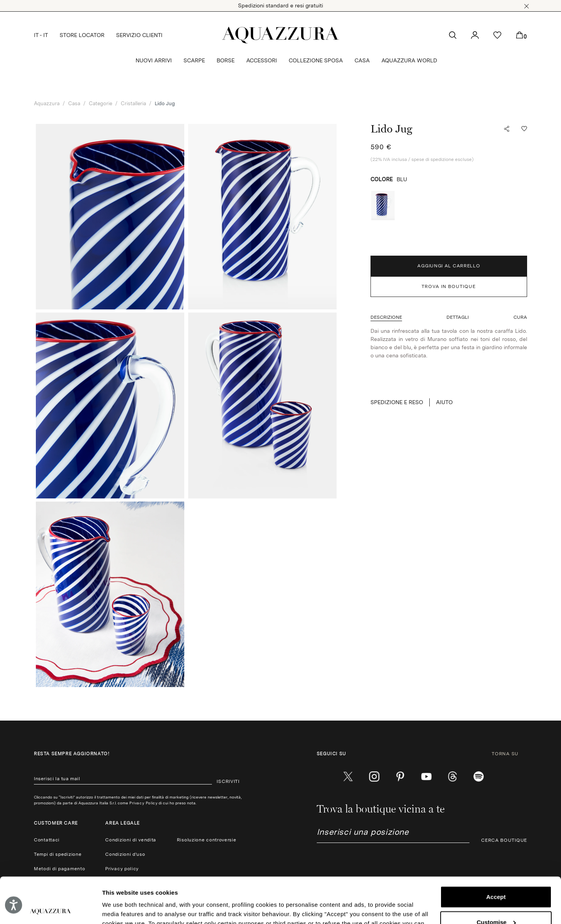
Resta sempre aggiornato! (72, 754)
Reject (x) (496, 902)
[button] (527, 6)
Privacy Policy (143, 803)
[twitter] (348, 777)
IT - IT (41, 35)
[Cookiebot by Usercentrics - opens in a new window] (50, 909)
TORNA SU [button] (509, 754)
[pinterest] (400, 777)
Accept (496, 851)
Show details (120, 909)
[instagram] (374, 777)
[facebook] (322, 777)
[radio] (383, 206)
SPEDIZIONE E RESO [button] (397, 402)
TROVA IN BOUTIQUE (449, 286)
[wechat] (479, 777)
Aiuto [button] (444, 402)
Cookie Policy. (332, 887)
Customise (496, 876)
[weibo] (453, 777)
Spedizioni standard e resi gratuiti (280, 5)
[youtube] (426, 777)
